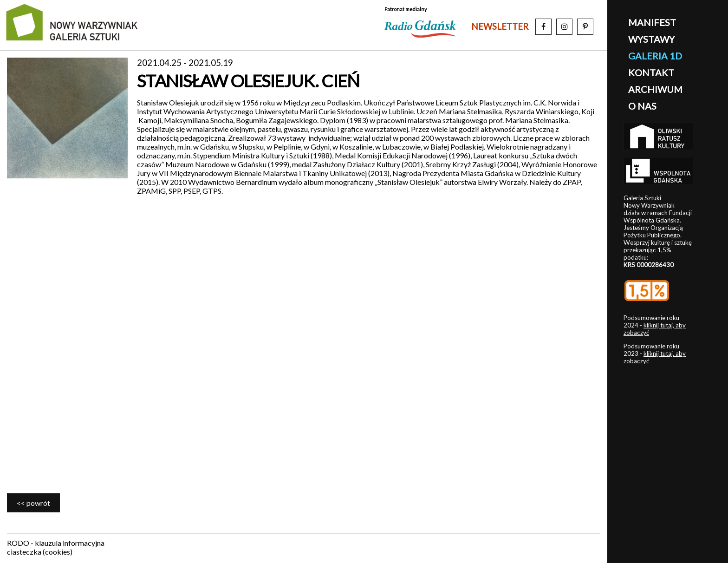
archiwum (655, 89)
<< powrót (33, 503)
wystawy (651, 39)
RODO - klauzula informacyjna (56, 543)
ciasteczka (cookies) (40, 552)
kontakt (651, 72)
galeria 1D (655, 56)
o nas (642, 106)
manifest (652, 22)
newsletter (500, 26)
